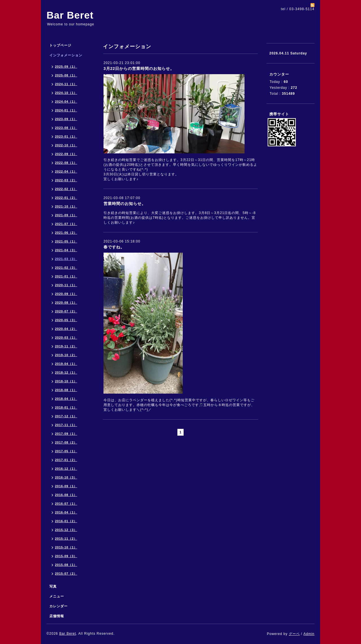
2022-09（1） (66, 154)
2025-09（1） (66, 67)
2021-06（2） (66, 233)
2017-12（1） (66, 416)
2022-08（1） (66, 163)
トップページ (60, 45)
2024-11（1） (66, 84)
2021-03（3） (66, 259)
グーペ (294, 634)
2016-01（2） (66, 521)
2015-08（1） (66, 565)
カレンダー (59, 606)
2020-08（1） (66, 303)
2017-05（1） (66, 451)
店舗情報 (57, 616)
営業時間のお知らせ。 (125, 204)
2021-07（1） (66, 224)
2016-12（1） (66, 469)
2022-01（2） (66, 198)
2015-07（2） (66, 574)
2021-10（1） (66, 206)
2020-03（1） (66, 338)
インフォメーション (66, 55)
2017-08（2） (66, 442)
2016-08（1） (66, 495)
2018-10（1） (66, 381)
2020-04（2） (66, 329)
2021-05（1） (66, 241)
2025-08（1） (66, 75)
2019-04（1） (66, 364)
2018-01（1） (66, 407)
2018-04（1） (66, 399)
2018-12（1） (66, 372)
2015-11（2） (66, 539)
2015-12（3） (66, 530)
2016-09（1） (66, 486)
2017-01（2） (66, 460)
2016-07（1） (66, 504)
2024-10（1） (66, 93)
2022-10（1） (66, 145)
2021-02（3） (66, 268)
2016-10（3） (66, 477)
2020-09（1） (66, 294)
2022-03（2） (66, 180)
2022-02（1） (66, 189)
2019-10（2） (66, 355)
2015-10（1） (66, 547)
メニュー (57, 596)
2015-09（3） (66, 556)
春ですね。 (114, 247)
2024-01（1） (66, 110)
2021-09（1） (66, 215)
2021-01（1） (66, 276)
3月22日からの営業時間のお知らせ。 (139, 69)
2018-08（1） (66, 390)
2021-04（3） (66, 250)
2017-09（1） (66, 434)
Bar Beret (70, 15)
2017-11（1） (66, 425)
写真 (53, 586)
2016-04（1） (66, 512)
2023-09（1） (66, 119)
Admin (309, 634)
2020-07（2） (66, 311)
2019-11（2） (66, 346)
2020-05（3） (66, 320)
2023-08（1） (66, 128)
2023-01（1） (66, 136)
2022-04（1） (66, 171)
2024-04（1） (66, 102)
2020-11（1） (66, 285)
